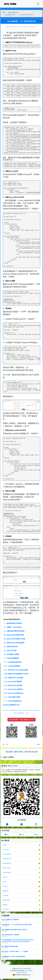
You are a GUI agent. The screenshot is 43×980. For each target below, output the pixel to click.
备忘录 (5, 882)
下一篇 (37, 744)
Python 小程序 (6, 868)
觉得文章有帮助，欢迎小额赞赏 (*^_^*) (21, 720)
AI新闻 (4, 845)
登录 (29, 752)
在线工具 (5, 877)
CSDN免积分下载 (7, 859)
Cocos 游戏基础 (7, 854)
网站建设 (5, 905)
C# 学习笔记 (6, 850)
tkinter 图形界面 (7, 873)
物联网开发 (6, 891)
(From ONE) (14, 766)
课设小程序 (6, 909)
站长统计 (31, 971)
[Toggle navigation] (38, 4)
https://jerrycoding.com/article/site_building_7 (29, 710)
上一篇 (5, 744)
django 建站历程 (13, 12)
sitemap (26, 971)
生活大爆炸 (6, 895)
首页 (4, 12)
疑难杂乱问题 (6, 900)
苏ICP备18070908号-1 (21, 973)
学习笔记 (5, 886)
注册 (36, 752)
